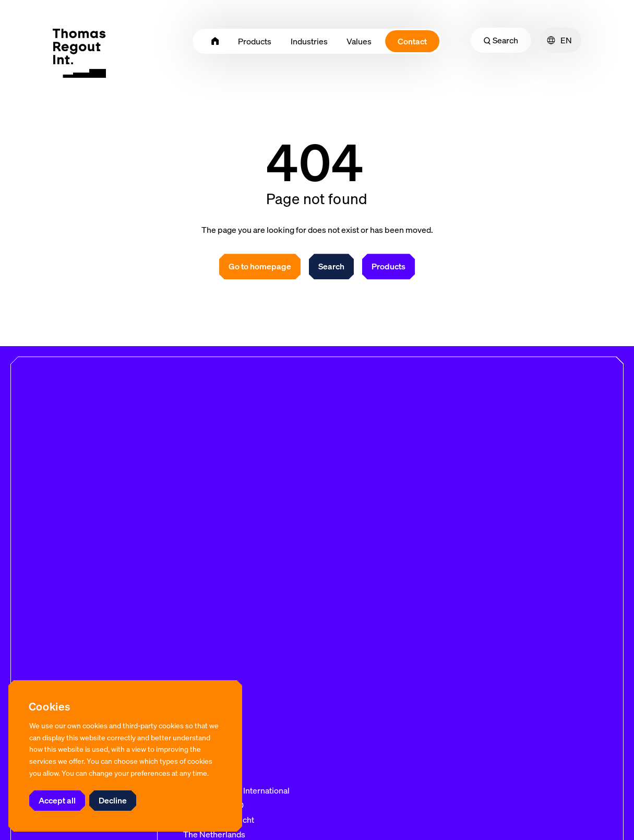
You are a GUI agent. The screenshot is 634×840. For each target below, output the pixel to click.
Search (501, 40)
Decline (113, 800)
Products (388, 266)
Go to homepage (260, 266)
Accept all (57, 800)
